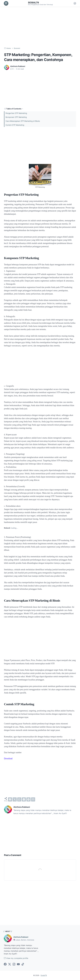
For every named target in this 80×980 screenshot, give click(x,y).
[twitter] (15, 799)
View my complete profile (16, 958)
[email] (33, 799)
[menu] (6, 3)
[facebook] (10, 799)
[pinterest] (28, 799)
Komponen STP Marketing (16, 117)
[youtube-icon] (18, 964)
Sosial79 (33, 3)
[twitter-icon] (10, 964)
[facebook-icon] (5, 964)
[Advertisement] (40, 27)
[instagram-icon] (14, 964)
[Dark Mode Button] (75, 3)
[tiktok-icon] (23, 964)
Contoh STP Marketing (15, 125)
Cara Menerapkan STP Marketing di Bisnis (23, 121)
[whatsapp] (19, 799)
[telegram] (24, 799)
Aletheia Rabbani (21, 937)
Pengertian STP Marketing (16, 113)
